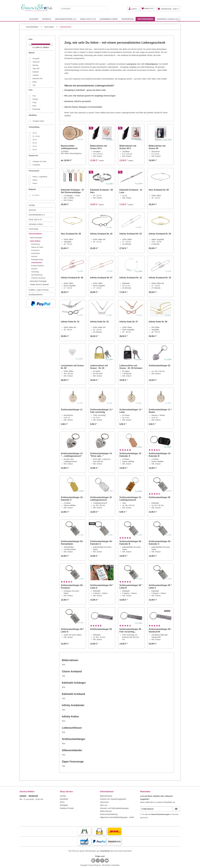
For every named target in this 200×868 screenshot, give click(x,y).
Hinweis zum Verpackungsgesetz (113, 799)
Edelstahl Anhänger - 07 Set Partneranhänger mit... (72, 191)
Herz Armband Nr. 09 (71, 234)
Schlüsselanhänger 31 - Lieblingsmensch (131, 499)
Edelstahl (36, 72)
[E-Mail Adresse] (156, 809)
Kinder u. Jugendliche (40, 177)
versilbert (36, 75)
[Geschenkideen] (145, 19)
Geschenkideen (35, 234)
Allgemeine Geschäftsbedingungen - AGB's (117, 817)
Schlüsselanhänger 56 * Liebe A (102, 587)
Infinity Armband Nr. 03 (131, 234)
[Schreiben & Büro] (109, 19)
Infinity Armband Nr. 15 (160, 278)
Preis (31, 39)
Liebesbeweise (37, 263)
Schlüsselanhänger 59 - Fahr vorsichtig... (131, 630)
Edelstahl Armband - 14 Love (131, 191)
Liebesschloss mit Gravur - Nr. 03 (99, 367)
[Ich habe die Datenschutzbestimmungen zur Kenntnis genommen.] (141, 814)
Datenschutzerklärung (109, 814)
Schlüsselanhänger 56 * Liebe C (160, 587)
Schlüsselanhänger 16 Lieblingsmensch (101, 499)
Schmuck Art (33, 156)
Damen (35, 180)
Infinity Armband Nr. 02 (101, 234)
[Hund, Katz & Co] (88, 19)
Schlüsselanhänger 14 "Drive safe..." (101, 455)
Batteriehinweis (106, 796)
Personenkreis (34, 171)
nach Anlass (35, 241)
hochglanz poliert (38, 121)
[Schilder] (34, 19)
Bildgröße (32, 189)
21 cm (35, 146)
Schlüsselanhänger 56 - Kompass (72, 587)
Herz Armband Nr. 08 (159, 190)
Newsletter (64, 799)
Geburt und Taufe (37, 247)
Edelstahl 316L (38, 79)
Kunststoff (36, 59)
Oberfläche (33, 115)
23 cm (35, 150)
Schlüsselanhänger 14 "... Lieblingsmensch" (72, 455)
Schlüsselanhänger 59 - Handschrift (160, 630)
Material (32, 53)
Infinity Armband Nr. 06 (72, 278)
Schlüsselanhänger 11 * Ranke (160, 411)
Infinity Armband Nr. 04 (160, 234)
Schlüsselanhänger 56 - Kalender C (160, 543)
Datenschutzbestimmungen (160, 814)
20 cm (35, 143)
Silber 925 (36, 69)
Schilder (32, 205)
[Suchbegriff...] (84, 9)
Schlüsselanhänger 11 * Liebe (131, 411)
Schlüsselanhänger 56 (160, 497)
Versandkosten (105, 851)
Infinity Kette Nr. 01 (70, 322)
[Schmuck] (47, 19)
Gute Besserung (37, 275)
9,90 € (38, 47)
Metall (35, 82)
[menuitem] (84, 8)
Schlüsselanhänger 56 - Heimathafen (72, 543)
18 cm (35, 133)
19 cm (35, 140)
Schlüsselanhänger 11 (72, 410)
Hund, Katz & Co (35, 219)
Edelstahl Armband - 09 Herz (101, 191)
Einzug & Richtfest (37, 266)
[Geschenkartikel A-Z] (66, 19)
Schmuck (32, 210)
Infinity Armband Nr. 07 (101, 278)
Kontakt (63, 796)
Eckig (34, 103)
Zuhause (34, 269)
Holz (34, 85)
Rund (34, 106)
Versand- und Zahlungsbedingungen (114, 808)
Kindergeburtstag (37, 260)
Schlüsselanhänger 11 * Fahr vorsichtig (102, 411)
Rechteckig (36, 109)
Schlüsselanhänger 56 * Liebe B (131, 587)
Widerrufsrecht (106, 811)
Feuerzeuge (33, 229)
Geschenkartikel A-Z (37, 215)
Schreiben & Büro (36, 224)
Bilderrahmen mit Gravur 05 (157, 147)
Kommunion (35, 250)
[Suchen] (105, 9)
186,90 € (46, 47)
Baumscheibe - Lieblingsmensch (69, 147)
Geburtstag (35, 272)
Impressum (104, 802)
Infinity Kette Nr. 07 (129, 322)
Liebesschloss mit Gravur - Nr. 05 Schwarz (131, 367)
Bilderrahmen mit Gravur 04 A (99, 147)
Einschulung (35, 244)
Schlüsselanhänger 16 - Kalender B (160, 455)
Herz (34, 96)
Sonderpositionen (36, 295)
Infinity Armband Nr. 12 (131, 278)
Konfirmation (36, 253)
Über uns (104, 805)
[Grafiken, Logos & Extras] (170, 19)
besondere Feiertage (38, 281)
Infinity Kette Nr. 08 (158, 322)
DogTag (35, 99)
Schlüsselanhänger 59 (101, 629)
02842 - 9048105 (29, 796)
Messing (35, 65)
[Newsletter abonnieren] (176, 809)
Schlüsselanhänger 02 (160, 366)
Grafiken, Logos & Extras (39, 290)
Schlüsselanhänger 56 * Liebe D (72, 630)
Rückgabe (64, 805)
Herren (35, 183)
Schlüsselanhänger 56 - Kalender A (102, 543)
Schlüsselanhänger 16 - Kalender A (131, 455)
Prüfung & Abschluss (38, 278)
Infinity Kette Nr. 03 (99, 322)
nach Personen (36, 238)
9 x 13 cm (36, 195)
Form (31, 90)
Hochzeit (34, 256)
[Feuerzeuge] (128, 19)
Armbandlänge (34, 127)
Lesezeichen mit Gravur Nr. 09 (72, 367)
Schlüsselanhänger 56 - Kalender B (131, 543)
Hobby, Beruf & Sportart (39, 284)
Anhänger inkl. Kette (39, 161)
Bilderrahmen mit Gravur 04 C (128, 147)
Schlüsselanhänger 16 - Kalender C (72, 499)
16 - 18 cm (36, 136)
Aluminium (36, 62)
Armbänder (36, 165)
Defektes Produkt (67, 808)
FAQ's (62, 802)
